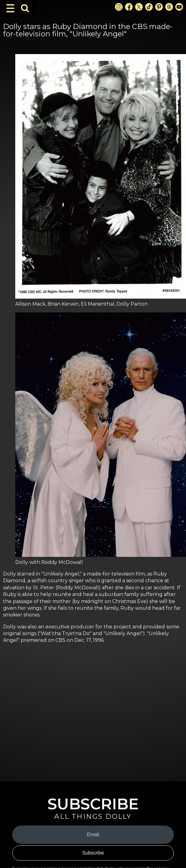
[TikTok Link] (149, 7)
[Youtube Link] (179, 7)
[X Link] (139, 7)
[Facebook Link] (129, 7)
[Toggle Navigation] (10, 8)
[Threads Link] (169, 7)
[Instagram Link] (119, 7)
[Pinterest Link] (159, 7)
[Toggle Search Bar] (25, 8)
